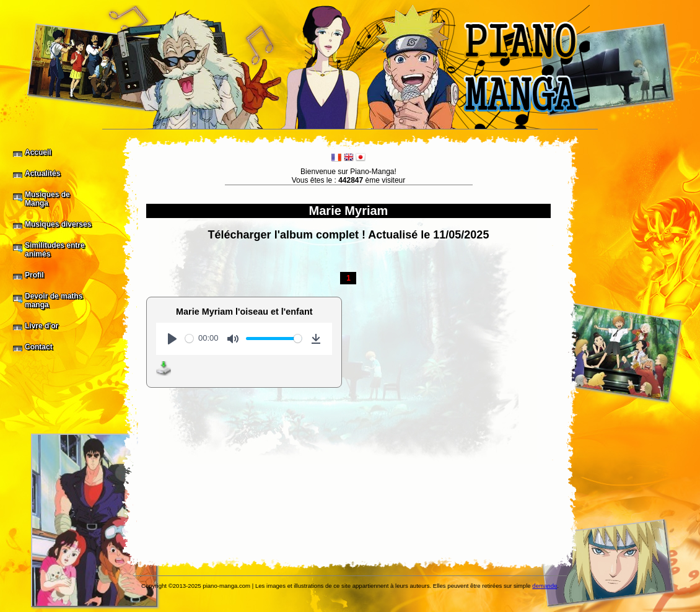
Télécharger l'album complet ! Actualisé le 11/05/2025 (349, 235)
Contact (39, 347)
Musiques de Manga (47, 199)
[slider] (189, 339)
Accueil (38, 152)
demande (545, 586)
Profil (34, 275)
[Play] (172, 339)
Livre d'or (42, 326)
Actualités (42, 173)
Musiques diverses (58, 224)
